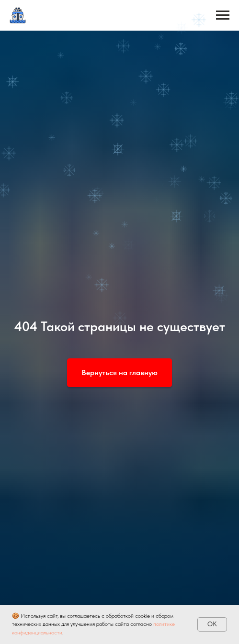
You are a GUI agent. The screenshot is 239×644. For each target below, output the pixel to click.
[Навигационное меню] (223, 15)
